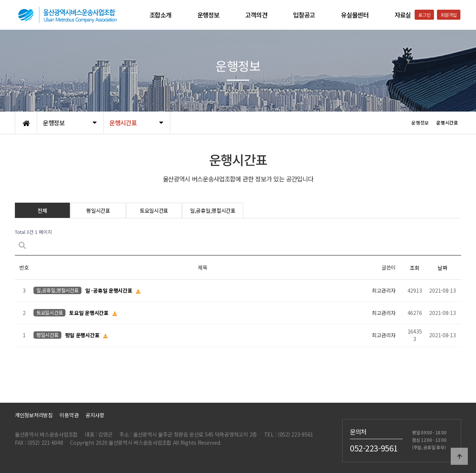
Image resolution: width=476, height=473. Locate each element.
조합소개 (160, 15)
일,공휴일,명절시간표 (213, 210)
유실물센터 (355, 15)
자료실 (403, 15)
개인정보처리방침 (34, 415)
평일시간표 (98, 210)
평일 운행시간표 (83, 335)
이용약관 (69, 415)
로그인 (424, 15)
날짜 (442, 268)
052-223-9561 (374, 448)
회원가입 (449, 15)
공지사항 (95, 415)
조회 (414, 268)
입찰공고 (304, 15)
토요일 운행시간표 (89, 313)
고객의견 (256, 15)
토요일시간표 (154, 210)
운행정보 (208, 15)
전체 (42, 210)
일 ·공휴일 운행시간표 (109, 291)
